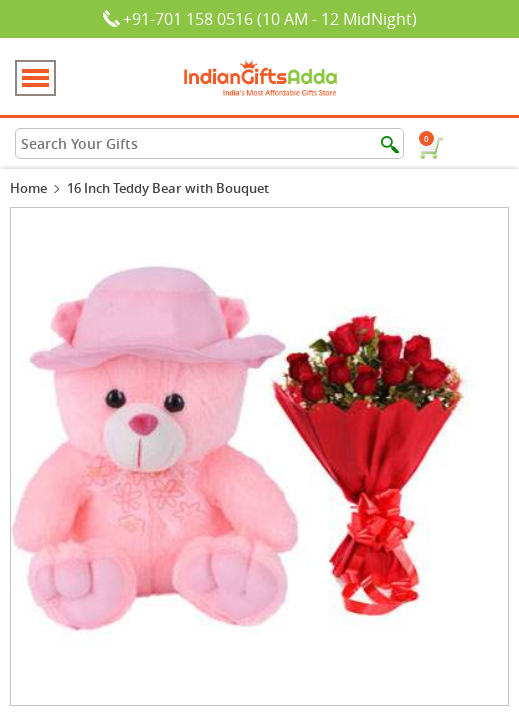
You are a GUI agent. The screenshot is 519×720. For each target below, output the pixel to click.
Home (28, 188)
